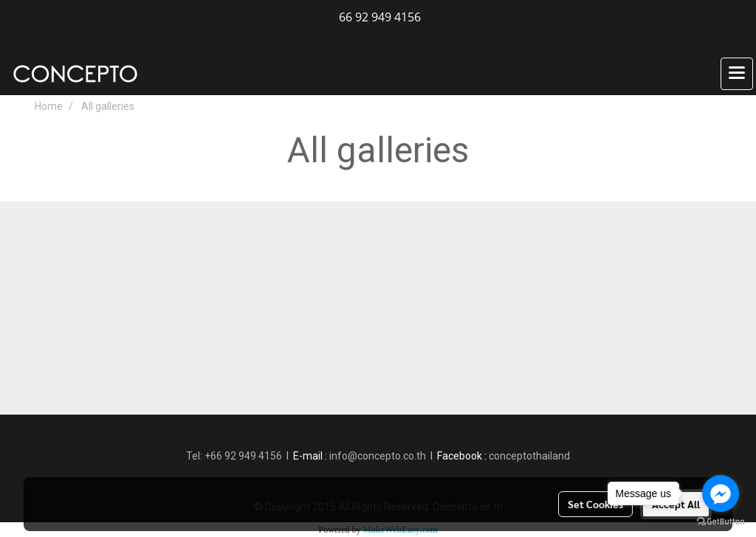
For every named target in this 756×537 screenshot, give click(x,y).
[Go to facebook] (721, 493)
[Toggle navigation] (737, 74)
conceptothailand (529, 456)
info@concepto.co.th (378, 456)
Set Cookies (595, 504)
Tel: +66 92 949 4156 (234, 456)
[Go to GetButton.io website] (721, 522)
